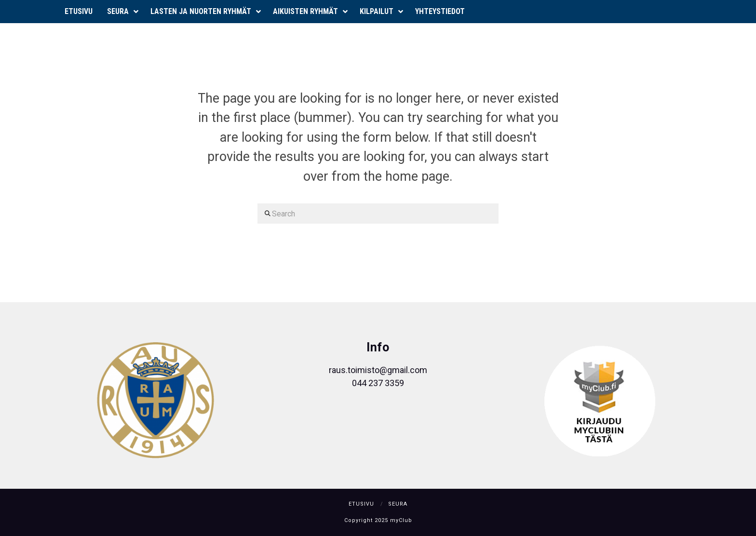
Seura (398, 504)
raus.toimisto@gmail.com (378, 370)
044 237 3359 (378, 383)
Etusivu (361, 504)
